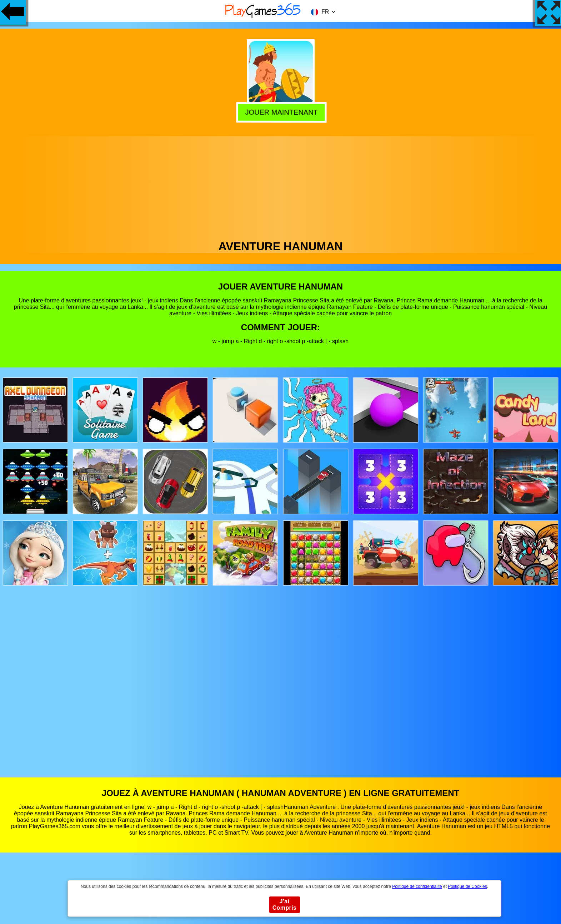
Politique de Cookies (467, 886)
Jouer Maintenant (280, 111)
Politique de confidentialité (417, 886)
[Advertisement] (281, 186)
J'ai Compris (285, 905)
